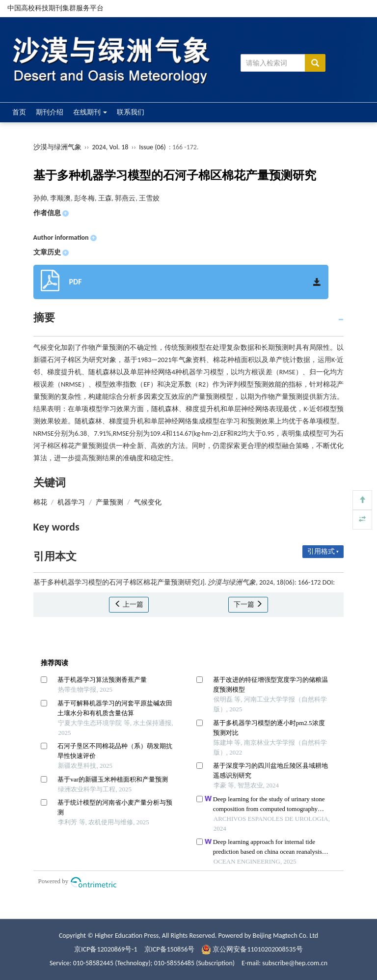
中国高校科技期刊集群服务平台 (55, 8)
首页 (19, 112)
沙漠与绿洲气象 (57, 147)
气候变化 (148, 502)
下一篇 (248, 604)
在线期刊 (90, 112)
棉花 (40, 502)
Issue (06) (152, 147)
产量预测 (109, 502)
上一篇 (129, 604)
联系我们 (131, 112)
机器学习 (71, 502)
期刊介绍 (50, 112)
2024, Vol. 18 (111, 147)
